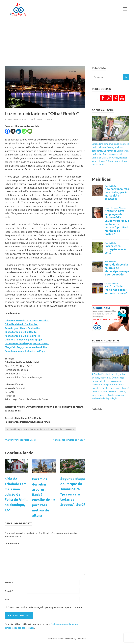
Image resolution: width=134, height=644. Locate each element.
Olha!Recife (57, 429)
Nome (9, 582)
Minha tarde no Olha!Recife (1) (22, 336)
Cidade (49, 119)
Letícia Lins (37, 119)
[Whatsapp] (24, 131)
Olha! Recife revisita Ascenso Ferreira (27, 320)
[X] (13, 131)
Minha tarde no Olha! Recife (21, 332)
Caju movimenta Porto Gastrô (21, 440)
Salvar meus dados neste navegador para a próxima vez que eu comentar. (46, 607)
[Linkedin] (19, 131)
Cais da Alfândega (14, 429)
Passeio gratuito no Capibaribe (22, 328)
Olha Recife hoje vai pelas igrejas (24, 340)
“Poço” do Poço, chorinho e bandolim (26, 347)
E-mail (9, 591)
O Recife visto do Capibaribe (21, 324)
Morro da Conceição (33, 429)
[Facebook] (7, 131)
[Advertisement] (67, 40)
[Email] (30, 131)
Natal (47, 429)
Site (7, 599)
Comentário (12, 543)
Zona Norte (69, 429)
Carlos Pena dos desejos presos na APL (27, 343)
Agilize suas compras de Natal (68, 440)
